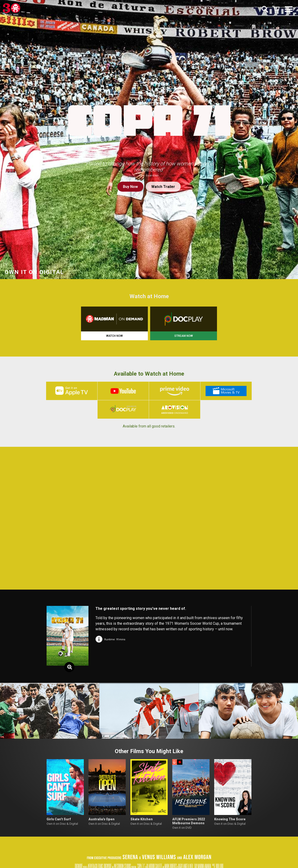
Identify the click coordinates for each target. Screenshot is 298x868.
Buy (130, 187)
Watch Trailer (163, 187)
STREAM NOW (184, 336)
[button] (10, 711)
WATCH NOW (114, 336)
